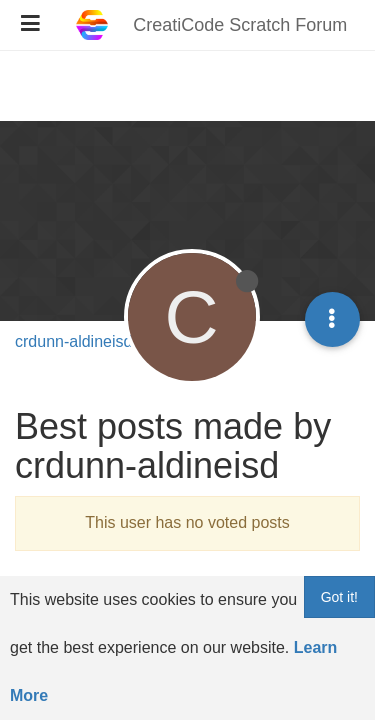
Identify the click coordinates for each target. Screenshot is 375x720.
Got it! (339, 597)
